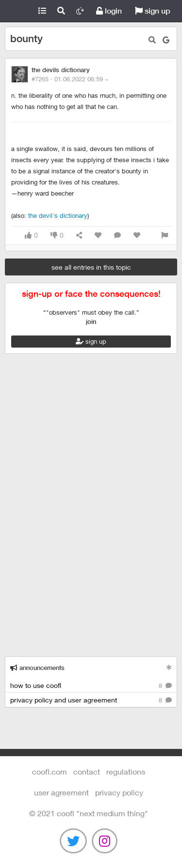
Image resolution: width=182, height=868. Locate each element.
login (109, 11)
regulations (126, 771)
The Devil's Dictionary (58, 215)
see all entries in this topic (91, 267)
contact (87, 771)
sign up (153, 11)
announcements (37, 668)
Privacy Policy (119, 792)
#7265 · (70, 79)
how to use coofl (91, 686)
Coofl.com (16, 11)
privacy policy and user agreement (91, 700)
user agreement (61, 792)
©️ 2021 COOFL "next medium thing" (89, 813)
